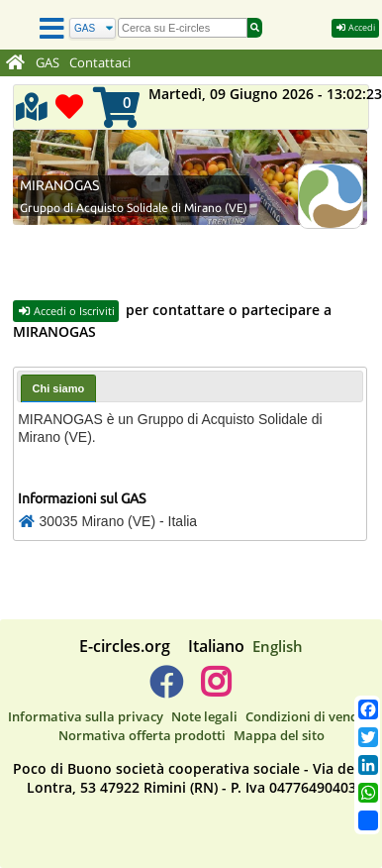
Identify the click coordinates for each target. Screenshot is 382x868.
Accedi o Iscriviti (66, 311)
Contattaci (100, 63)
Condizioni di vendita (310, 716)
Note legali (204, 716)
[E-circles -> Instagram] (215, 690)
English (278, 646)
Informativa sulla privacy (86, 716)
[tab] (59, 388)
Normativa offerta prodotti (142, 735)
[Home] (15, 63)
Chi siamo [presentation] (59, 388)
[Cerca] (93, 28)
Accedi (355, 27)
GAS (48, 63)
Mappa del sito (279, 735)
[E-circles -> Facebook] (166, 690)
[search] (183, 28)
